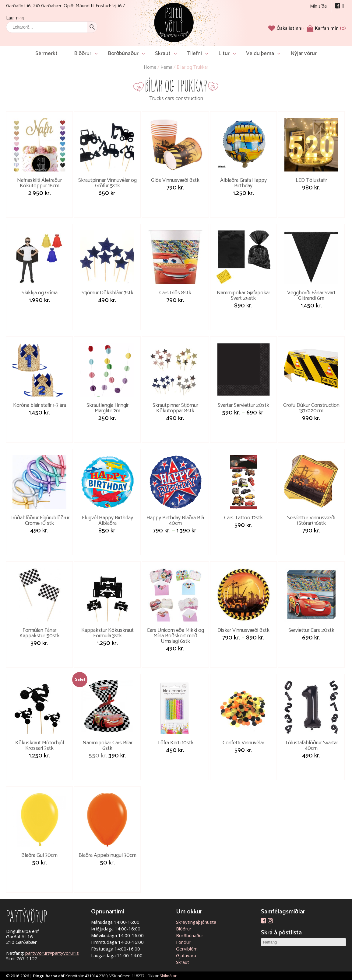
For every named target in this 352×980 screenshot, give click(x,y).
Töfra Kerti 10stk (175, 743)
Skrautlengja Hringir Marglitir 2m (107, 408)
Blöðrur (83, 54)
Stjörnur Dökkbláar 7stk (107, 293)
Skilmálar (168, 976)
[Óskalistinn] (290, 28)
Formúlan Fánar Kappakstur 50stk (40, 633)
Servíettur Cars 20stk (311, 630)
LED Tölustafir (311, 180)
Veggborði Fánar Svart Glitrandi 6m (311, 296)
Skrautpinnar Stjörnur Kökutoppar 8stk (175, 408)
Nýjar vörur (304, 54)
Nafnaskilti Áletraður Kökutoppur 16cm (39, 183)
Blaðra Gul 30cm (39, 855)
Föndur (183, 942)
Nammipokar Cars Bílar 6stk (107, 746)
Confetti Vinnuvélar (243, 743)
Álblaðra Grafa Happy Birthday (243, 183)
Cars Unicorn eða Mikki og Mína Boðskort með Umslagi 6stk (175, 636)
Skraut (163, 54)
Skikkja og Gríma (40, 293)
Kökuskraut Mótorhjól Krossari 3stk (40, 746)
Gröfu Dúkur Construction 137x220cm (311, 408)
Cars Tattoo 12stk (243, 518)
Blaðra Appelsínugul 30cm (107, 855)
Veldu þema (260, 54)
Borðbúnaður (123, 54)
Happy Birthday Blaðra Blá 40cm (175, 521)
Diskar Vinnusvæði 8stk (243, 630)
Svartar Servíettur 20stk (243, 405)
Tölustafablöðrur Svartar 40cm (311, 746)
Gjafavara (186, 955)
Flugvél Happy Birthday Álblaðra (107, 521)
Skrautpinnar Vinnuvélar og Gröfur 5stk (107, 183)
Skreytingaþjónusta (196, 922)
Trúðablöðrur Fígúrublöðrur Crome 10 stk (39, 521)
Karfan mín (330, 28)
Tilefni (194, 54)
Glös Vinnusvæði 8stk (175, 180)
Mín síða (318, 6)
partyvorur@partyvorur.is (52, 953)
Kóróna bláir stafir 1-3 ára (40, 405)
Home (150, 67)
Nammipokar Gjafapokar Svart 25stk (243, 296)
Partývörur (174, 22)
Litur (224, 54)
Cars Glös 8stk (175, 293)
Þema (166, 67)
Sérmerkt (46, 54)
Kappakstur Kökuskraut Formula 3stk (107, 633)
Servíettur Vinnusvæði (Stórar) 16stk (311, 521)
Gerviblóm (187, 949)
